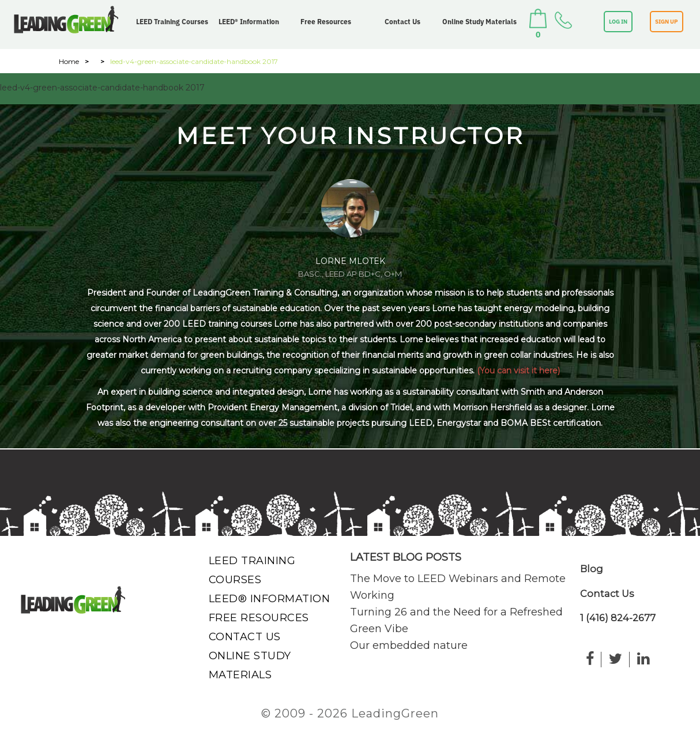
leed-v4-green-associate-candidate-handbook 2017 (102, 88)
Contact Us (402, 22)
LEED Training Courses (172, 22)
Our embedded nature (409, 645)
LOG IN (618, 22)
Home (69, 61)
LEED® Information (249, 22)
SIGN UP (667, 22)
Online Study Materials (479, 22)
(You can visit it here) (518, 371)
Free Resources (326, 22)
